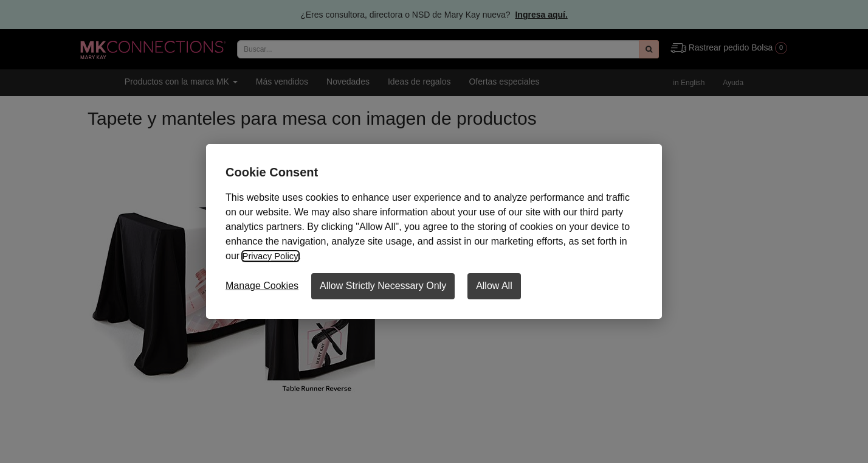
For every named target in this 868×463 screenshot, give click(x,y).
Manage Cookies (262, 286)
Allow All (494, 286)
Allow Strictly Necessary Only (383, 286)
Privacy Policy (272, 256)
